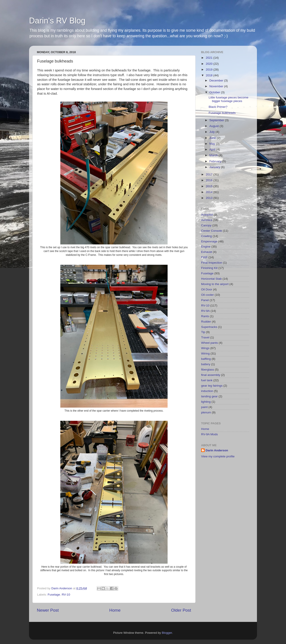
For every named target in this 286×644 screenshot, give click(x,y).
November (217, 86)
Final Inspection (212, 263)
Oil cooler (207, 295)
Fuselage (54, 595)
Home (115, 610)
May (213, 144)
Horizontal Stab (211, 279)
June (213, 138)
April (213, 149)
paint (204, 407)
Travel (205, 337)
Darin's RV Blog (57, 21)
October (215, 92)
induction (207, 391)
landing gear (209, 396)
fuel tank (207, 380)
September (217, 120)
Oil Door (207, 289)
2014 (210, 192)
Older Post (181, 610)
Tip (203, 332)
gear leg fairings (212, 386)
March (214, 155)
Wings (205, 348)
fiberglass (208, 370)
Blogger (167, 633)
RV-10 (66, 595)
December (217, 80)
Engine (206, 247)
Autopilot (207, 215)
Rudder (206, 322)
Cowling (206, 236)
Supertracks (209, 327)
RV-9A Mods (209, 434)
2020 (210, 64)
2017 (210, 174)
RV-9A (205, 311)
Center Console (212, 231)
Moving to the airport (215, 284)
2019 (210, 70)
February (216, 161)
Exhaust (207, 252)
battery (206, 364)
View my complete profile (218, 456)
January (215, 167)
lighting (206, 402)
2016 (210, 180)
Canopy (206, 225)
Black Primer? (218, 107)
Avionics (207, 220)
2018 (210, 75)
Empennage (209, 241)
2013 (210, 198)
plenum (206, 412)
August (214, 126)
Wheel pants (209, 343)
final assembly (211, 375)
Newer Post (48, 610)
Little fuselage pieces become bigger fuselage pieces (229, 99)
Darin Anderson (217, 450)
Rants (205, 316)
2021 (210, 58)
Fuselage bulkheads (222, 113)
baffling (206, 359)
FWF (204, 257)
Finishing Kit (209, 268)
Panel (205, 300)
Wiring (205, 353)
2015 (210, 186)
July (212, 132)
